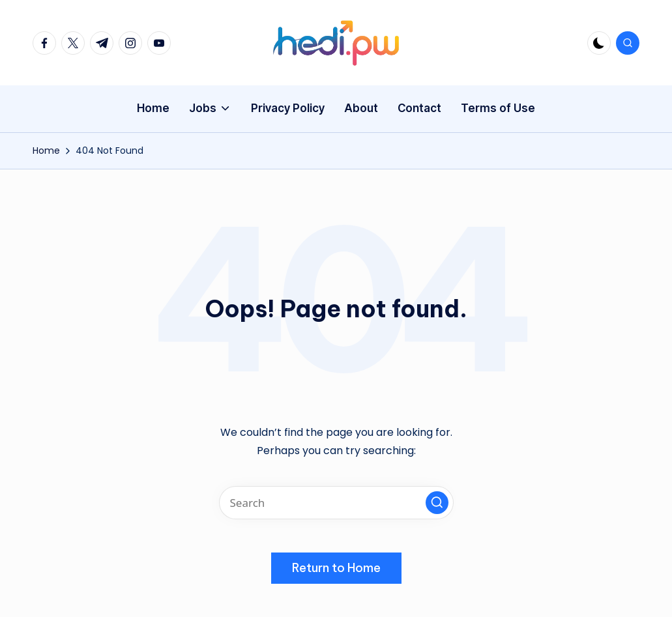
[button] (437, 503)
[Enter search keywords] (336, 503)
